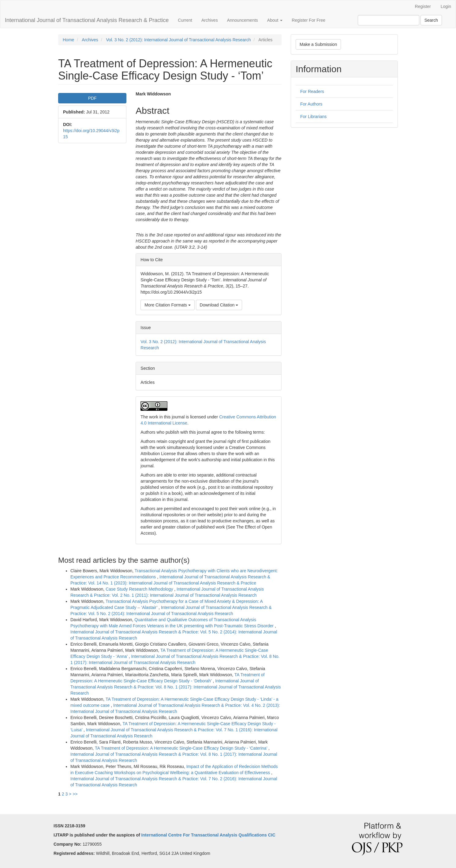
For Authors (311, 104)
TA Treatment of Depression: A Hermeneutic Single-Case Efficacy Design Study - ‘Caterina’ (182, 748)
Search (431, 20)
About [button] (275, 20)
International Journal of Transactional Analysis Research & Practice (87, 20)
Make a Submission (318, 44)
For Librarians (313, 117)
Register (423, 6)
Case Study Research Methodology (140, 589)
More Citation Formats (167, 305)
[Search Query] (389, 20)
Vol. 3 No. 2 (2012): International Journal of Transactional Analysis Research (178, 40)
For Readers (312, 91)
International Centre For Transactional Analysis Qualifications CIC (208, 835)
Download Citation (219, 305)
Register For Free (308, 20)
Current (185, 20)
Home (68, 40)
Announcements (243, 20)
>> (75, 794)
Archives (210, 20)
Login (446, 6)
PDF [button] (92, 98)
